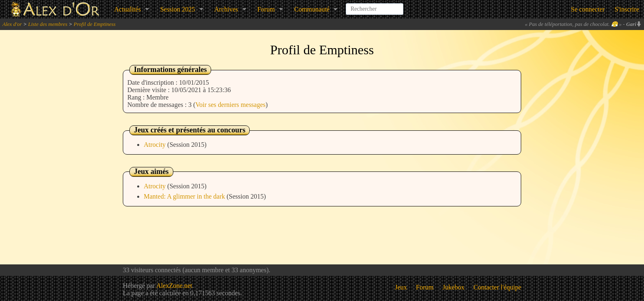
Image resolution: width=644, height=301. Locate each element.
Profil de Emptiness (94, 24)
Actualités (128, 9)
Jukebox (454, 287)
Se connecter (588, 9)
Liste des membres (48, 24)
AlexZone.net (174, 286)
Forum (266, 9)
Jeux (401, 287)
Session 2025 (178, 9)
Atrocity (155, 145)
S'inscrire (627, 9)
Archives (226, 9)
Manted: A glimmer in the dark (185, 196)
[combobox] (375, 6)
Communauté (312, 9)
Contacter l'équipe (497, 287)
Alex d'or (12, 24)
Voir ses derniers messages (231, 105)
